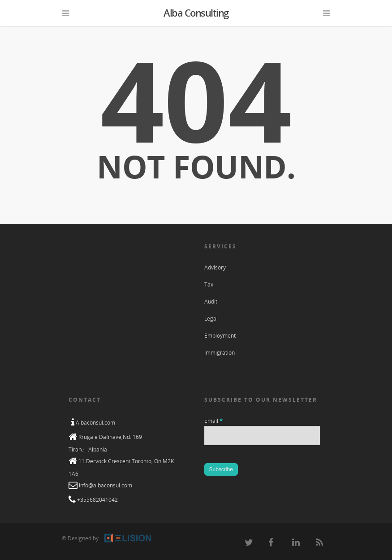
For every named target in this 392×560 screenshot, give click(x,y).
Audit (211, 302)
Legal (211, 319)
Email (213, 421)
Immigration (220, 353)
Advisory (215, 267)
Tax (209, 284)
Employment (220, 336)
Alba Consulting (196, 13)
